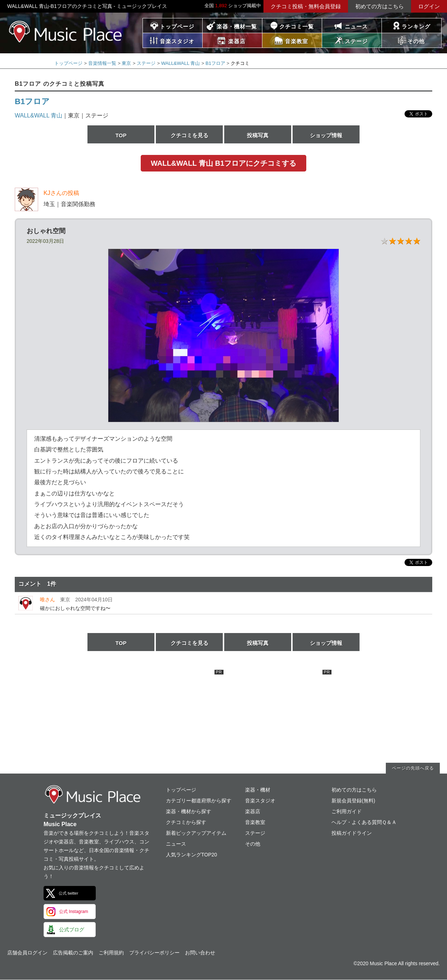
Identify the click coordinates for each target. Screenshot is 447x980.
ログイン (429, 6)
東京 (126, 63)
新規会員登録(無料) (353, 801)
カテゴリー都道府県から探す (199, 801)
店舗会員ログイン (27, 953)
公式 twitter (68, 893)
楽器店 (253, 811)
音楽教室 (255, 822)
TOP (121, 135)
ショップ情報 (326, 135)
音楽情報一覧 (102, 63)
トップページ (177, 26)
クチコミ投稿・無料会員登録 (306, 6)
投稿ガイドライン (352, 833)
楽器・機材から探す (189, 811)
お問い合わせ (200, 953)
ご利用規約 (111, 953)
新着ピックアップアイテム (196, 833)
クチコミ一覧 (297, 26)
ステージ (146, 63)
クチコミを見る (189, 135)
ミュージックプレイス (66, 32)
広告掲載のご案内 (73, 953)
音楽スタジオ (260, 801)
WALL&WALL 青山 (181, 63)
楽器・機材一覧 (237, 26)
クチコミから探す (186, 822)
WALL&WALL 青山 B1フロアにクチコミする (223, 163)
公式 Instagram (74, 912)
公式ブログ (72, 930)
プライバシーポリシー (154, 953)
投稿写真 (258, 135)
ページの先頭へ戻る (413, 768)
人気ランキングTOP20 (191, 855)
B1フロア (215, 63)
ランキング (416, 26)
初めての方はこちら (380, 6)
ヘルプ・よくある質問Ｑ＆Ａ (364, 822)
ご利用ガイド (347, 811)
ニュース (356, 26)
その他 (253, 844)
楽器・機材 (258, 790)
